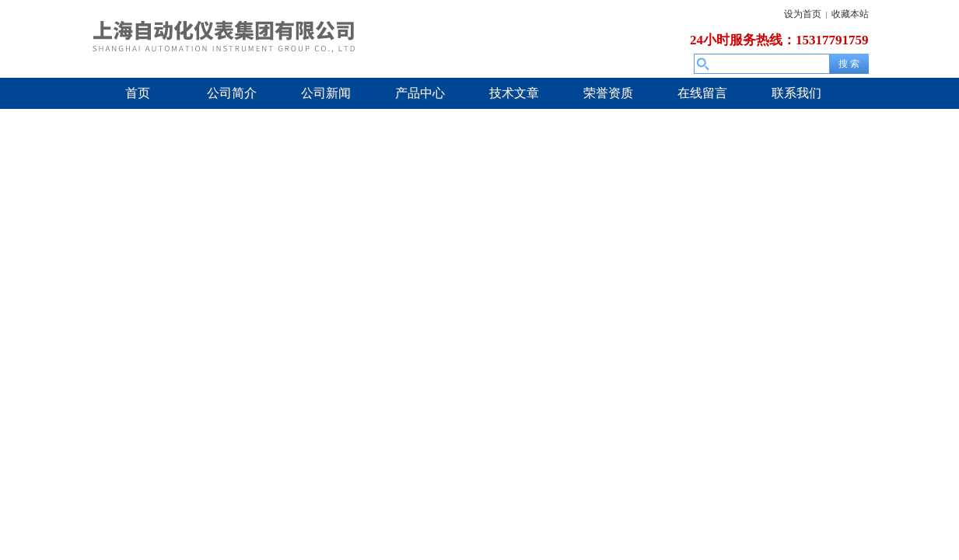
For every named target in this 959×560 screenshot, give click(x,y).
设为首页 (803, 14)
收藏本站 (850, 14)
